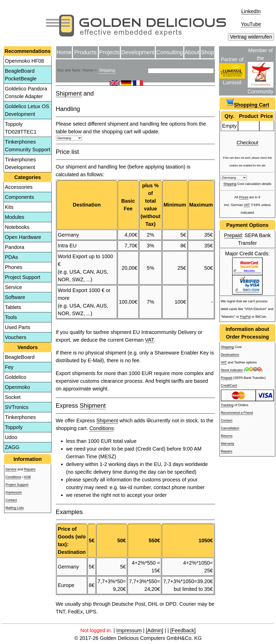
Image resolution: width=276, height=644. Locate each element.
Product (249, 116)
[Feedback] (183, 630)
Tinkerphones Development (20, 163)
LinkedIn (251, 11)
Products (85, 52)
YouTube (251, 24)
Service (13, 287)
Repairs (30, 469)
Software (15, 297)
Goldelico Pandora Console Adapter (26, 92)
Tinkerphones (20, 417)
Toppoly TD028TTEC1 (21, 128)
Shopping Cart (252, 105)
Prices (244, 197)
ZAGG (12, 447)
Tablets (13, 307)
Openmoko (17, 387)
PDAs (11, 257)
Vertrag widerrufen (251, 37)
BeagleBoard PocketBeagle (21, 75)
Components (19, 197)
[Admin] (155, 630)
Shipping (107, 70)
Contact (11, 500)
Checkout (247, 143)
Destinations (230, 355)
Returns (227, 436)
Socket (13, 397)
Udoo (11, 437)
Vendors (28, 347)
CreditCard (229, 385)
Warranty (227, 444)
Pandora (15, 247)
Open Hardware (23, 237)
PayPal (245, 317)
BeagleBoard (20, 357)
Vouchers (16, 337)
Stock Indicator (232, 370)
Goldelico (16, 377)
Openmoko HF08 (24, 61)
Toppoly (14, 427)
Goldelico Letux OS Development (27, 110)
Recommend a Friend (237, 413)
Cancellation (230, 428)
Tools (11, 317)
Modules (15, 217)
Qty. (229, 116)
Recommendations (28, 51)
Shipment (69, 93)
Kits (9, 207)
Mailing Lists (15, 508)
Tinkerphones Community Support (28, 146)
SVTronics (17, 407)
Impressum (14, 492)
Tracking (227, 405)
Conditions (13, 477)
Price (267, 116)
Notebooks (17, 227)
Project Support (23, 277)
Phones (14, 267)
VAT (149, 340)
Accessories (19, 187)
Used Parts (18, 327)
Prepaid (233, 235)
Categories (28, 177)
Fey (9, 367)
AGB (27, 477)
